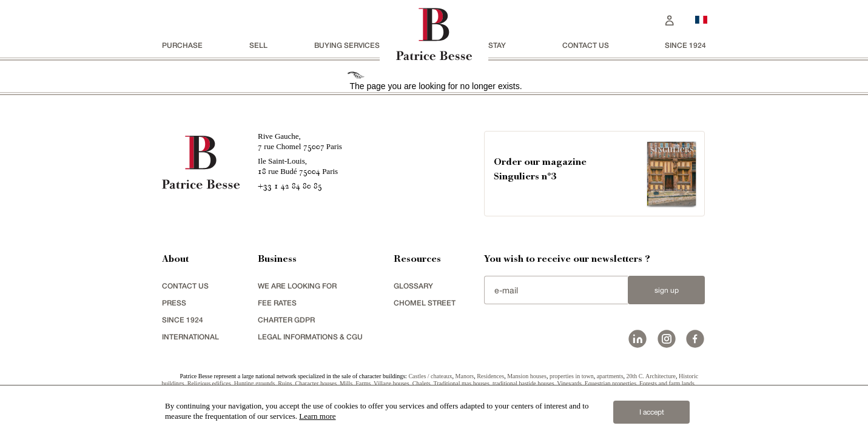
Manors (465, 376)
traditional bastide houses (523, 383)
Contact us (586, 45)
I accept (652, 412)
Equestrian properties (611, 383)
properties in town (572, 376)
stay (497, 45)
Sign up (667, 290)
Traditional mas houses (461, 383)
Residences (490, 376)
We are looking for (297, 286)
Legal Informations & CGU (310, 337)
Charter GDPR (286, 320)
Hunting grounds (255, 383)
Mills (346, 383)
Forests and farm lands (667, 383)
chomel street (425, 303)
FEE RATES (277, 303)
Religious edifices (209, 383)
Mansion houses (527, 376)
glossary (413, 286)
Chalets (422, 383)
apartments (610, 376)
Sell (258, 45)
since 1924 (685, 45)
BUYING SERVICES (347, 45)
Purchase (182, 45)
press (174, 303)
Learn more (317, 416)
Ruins (285, 383)
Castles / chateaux (430, 376)
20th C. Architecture (651, 376)
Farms (363, 383)
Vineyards (569, 383)
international (190, 337)
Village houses (392, 383)
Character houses (316, 383)
